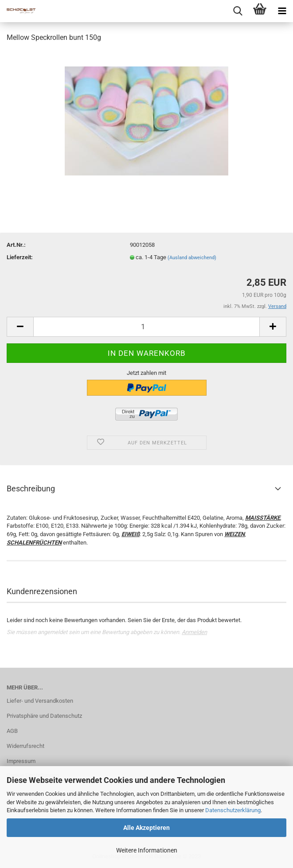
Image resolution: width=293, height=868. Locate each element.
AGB (12, 731)
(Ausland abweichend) (192, 258)
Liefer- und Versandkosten (40, 701)
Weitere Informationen (147, 850)
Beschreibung (31, 488)
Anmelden (194, 632)
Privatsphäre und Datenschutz (44, 716)
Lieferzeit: (20, 257)
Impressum (21, 761)
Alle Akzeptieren (146, 828)
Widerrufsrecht (25, 746)
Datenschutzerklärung (233, 810)
